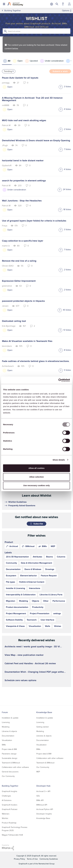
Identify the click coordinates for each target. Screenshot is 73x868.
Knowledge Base (44, 712)
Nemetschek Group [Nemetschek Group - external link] (46, 864)
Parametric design (9, 754)
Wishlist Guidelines (17, 502)
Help (63, 4)
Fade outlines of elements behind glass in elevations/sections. (36, 361)
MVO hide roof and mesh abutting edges (24, 120)
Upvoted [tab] (34, 61)
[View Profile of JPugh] (5, 145)
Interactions (35, 588)
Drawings (50, 569)
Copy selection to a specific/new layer (23, 241)
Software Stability (14, 620)
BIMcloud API (42, 805)
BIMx (4, 745)
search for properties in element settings (24, 181)
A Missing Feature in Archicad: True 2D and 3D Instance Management (32, 99)
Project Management (16, 613)
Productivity (38, 607)
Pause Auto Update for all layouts (20, 78)
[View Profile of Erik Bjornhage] (9, 326)
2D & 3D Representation (17, 557)
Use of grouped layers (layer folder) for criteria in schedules (34, 221)
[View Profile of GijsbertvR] (7, 165)
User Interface (47, 620)
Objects (36, 601)
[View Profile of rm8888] (6, 105)
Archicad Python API (45, 809)
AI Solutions (7, 800)
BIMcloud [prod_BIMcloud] (30, 546)
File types (11, 582)
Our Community (8, 776)
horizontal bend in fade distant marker (23, 161)
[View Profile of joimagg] (6, 83)
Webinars (6, 814)
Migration (11, 601)
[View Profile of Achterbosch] (8, 366)
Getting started (42, 727)
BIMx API (40, 800)
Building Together (10, 786)
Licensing (6, 722)
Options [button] (66, 11)
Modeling (23, 601)
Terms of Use (32, 859)
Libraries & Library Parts (51, 595)
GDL (38, 796)
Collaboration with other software (15, 767)
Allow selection (36, 477)
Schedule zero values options (20, 680)
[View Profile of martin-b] (6, 246)
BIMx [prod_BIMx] (44, 546)
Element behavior (29, 576)
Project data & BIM (9, 749)
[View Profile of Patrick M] (6, 125)
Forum (5, 712)
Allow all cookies (37, 468)
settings (57, 613)
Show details (59, 460)
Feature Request (49, 576)
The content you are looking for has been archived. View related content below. (36, 47)
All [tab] (9, 61)
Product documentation (17, 607)
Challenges (6, 796)
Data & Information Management (36, 563)
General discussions (10, 772)
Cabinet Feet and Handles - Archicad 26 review (30, 663)
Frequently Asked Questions (22, 505)
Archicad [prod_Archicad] (14, 546)
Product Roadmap (9, 823)
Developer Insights (44, 814)
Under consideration (17, 190)
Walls (48, 626)
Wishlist (5, 818)
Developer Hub (43, 786)
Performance (59, 601)
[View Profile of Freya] (5, 226)
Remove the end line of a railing (19, 261)
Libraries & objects (9, 731)
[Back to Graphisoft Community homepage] (16, 4)
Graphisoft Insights (10, 791)
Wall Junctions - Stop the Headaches (22, 201)
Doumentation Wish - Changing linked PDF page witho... (35, 672)
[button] (61, 87)
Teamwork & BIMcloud (11, 763)
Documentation (13, 569)
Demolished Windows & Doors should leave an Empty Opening (36, 140)
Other (46, 601)
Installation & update (10, 718)
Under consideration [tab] (54, 61)
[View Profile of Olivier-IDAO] (8, 266)
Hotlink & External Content (32, 582)
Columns (61, 557)
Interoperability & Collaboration (21, 595)
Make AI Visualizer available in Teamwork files (27, 341)
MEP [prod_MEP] (53, 546)
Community (11, 563)
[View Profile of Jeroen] (5, 306)
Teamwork (32, 620)
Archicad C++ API (43, 791)
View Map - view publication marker (24, 655)
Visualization (35, 626)
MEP (38, 772)
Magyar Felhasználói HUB (12, 835)
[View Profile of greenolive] (7, 286)
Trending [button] (8, 71)
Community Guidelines (49, 859)
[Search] (36, 31)
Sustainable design (10, 758)
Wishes (58, 626)
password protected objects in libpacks (23, 301)
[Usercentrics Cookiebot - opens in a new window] (58, 380)
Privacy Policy (19, 859)
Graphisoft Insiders (10, 805)
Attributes (37, 557)
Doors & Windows (33, 569)
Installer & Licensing (15, 588)
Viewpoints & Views (15, 626)
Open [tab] (20, 61)
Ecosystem (11, 576)
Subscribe (38, 524)
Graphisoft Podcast (10, 809)
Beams (50, 557)
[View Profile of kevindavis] (7, 346)
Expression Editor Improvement (19, 281)
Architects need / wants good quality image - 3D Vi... (33, 647)
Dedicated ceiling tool (14, 321)
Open (10, 87)
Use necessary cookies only (36, 485)
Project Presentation (40, 613)
